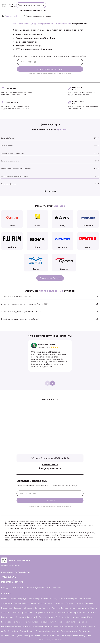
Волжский (32, 618)
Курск (35, 623)
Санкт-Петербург (19, 600)
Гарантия (29, 589)
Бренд (41, 10)
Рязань (31, 632)
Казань (33, 604)
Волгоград (59, 604)
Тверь (46, 637)
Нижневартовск (41, 627)
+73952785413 (51, 3)
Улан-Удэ (55, 637)
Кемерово (6, 623)
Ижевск (79, 604)
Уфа (40, 604)
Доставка (40, 589)
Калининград (79, 618)
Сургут (19, 637)
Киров (16, 614)
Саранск (40, 632)
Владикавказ (8, 618)
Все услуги (50, 191)
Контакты (69, 10)
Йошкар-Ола (65, 618)
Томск (38, 609)
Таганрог (28, 637)
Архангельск (27, 614)
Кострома (18, 623)
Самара (65, 609)
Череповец (79, 637)
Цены (60, 10)
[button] (52, 384)
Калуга (91, 618)
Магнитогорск (56, 623)
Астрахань (40, 614)
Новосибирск (85, 600)
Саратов (17, 609)
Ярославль (7, 609)
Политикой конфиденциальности (60, 74)
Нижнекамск (57, 627)
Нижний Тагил (72, 627)
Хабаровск (28, 609)
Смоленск (66, 632)
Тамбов (38, 637)
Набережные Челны (11, 627)
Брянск (78, 614)
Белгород (51, 614)
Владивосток (89, 614)
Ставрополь (85, 632)
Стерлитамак (8, 637)
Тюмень (46, 609)
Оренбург (13, 632)
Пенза (23, 632)
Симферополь (52, 632)
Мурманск (82, 623)
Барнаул (70, 604)
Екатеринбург (21, 604)
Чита (89, 637)
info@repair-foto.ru (50, 469)
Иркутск (55, 609)
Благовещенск (65, 614)
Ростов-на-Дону (49, 600)
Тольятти (89, 604)
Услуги (32, 10)
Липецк (44, 623)
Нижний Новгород (68, 600)
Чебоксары (66, 637)
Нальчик (27, 627)
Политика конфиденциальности (50, 641)
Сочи (75, 632)
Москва (5, 600)
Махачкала (70, 623)
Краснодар (34, 600)
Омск (73, 609)
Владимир (21, 618)
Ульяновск (6, 614)
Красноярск (83, 609)
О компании (51, 10)
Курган (27, 623)
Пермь (93, 609)
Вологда (43, 618)
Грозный (53, 618)
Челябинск (7, 604)
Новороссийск (88, 627)
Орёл (4, 632)
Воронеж (48, 604)
